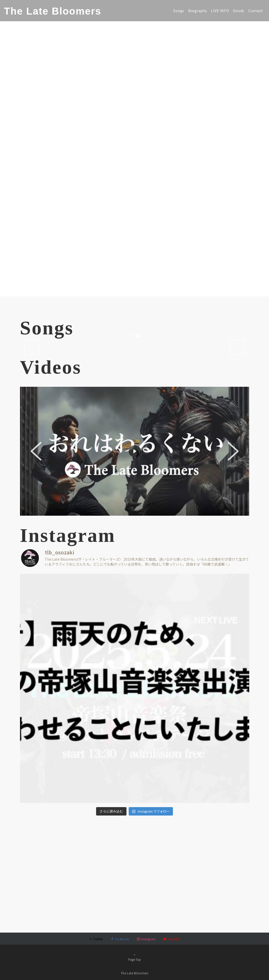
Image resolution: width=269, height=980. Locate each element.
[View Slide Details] (69, 397)
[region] (135, 550)
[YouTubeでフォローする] (171, 939)
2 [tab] (137, 434)
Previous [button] (32, 446)
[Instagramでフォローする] (146, 939)
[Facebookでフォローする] (120, 939)
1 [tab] (132, 434)
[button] (36, 550)
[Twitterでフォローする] (96, 939)
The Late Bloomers (53, 11)
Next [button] (237, 446)
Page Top (135, 957)
